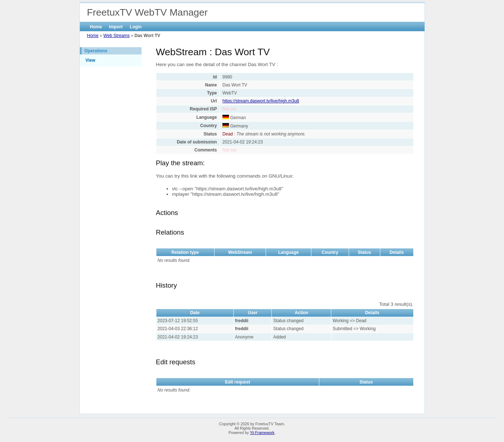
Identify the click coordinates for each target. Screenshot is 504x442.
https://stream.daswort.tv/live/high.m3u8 (261, 101)
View (91, 60)
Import (116, 27)
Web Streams (116, 36)
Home (96, 27)
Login (136, 27)
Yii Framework (262, 433)
